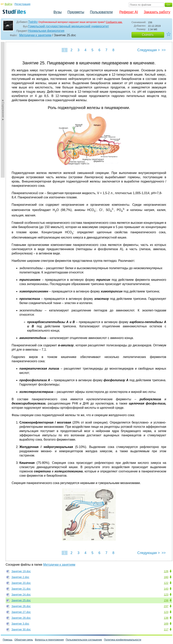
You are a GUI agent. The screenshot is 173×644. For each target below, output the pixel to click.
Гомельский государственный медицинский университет (69, 26)
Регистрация (22, 4)
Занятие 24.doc (21, 595)
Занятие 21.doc (21, 589)
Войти (8, 4)
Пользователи (101, 12)
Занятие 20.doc (21, 583)
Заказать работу (157, 12)
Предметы (76, 12)
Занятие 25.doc (21, 600)
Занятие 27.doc (21, 612)
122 (166, 583)
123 (166, 595)
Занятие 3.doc (20, 624)
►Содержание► (3, 110)
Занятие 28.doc (21, 618)
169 (166, 624)
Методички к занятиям (35, 35)
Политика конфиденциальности (123, 640)
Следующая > (149, 50)
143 (166, 589)
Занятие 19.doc (21, 571)
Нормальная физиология (46, 31)
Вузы (58, 12)
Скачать (148, 35)
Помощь (8, 640)
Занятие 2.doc (20, 577)
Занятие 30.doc (21, 629)
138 (166, 618)
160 (166, 577)
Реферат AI (129, 12)
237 (166, 606)
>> (164, 50)
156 (166, 600)
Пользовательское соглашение (84, 640)
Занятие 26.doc (21, 606)
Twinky (33, 22)
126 (166, 571)
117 (166, 629)
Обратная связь (24, 640)
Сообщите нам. (114, 22)
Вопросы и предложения (49, 640)
